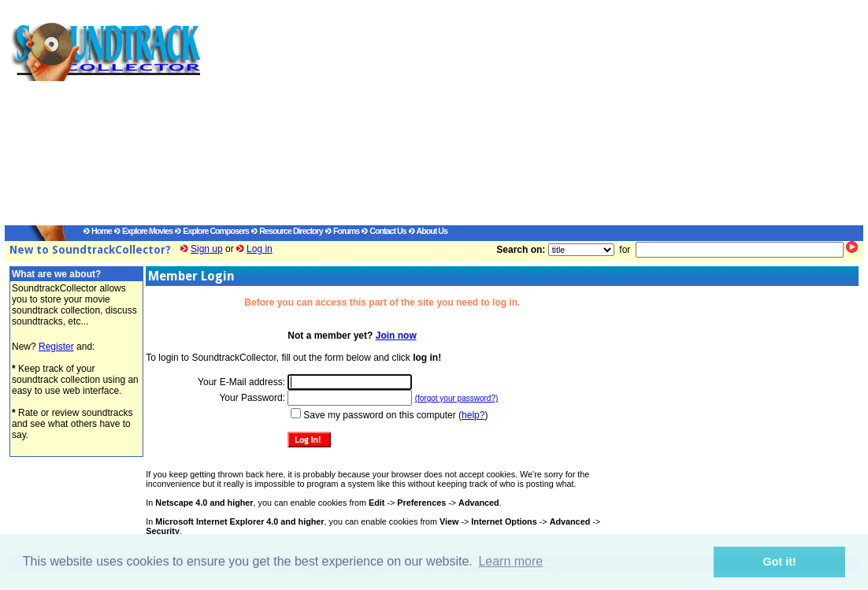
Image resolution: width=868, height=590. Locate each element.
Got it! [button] (780, 562)
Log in (260, 249)
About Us (428, 231)
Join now (396, 336)
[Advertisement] (517, 115)
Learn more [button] (510, 561)
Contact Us (384, 231)
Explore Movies (143, 231)
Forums (342, 231)
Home (98, 231)
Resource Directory (287, 231)
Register (56, 347)
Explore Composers (212, 231)
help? (473, 415)
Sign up (207, 249)
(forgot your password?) (457, 398)
